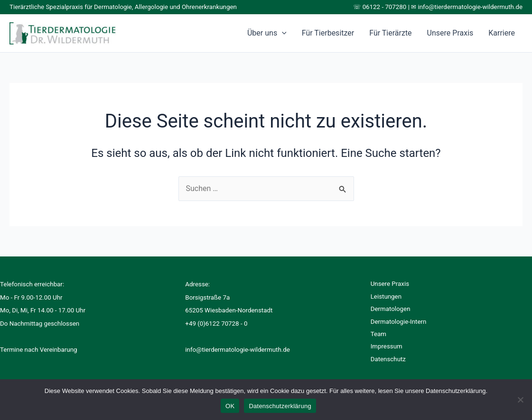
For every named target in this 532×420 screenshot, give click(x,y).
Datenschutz (388, 359)
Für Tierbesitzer (328, 33)
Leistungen (386, 297)
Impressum (387, 346)
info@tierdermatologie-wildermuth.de (471, 7)
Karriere (502, 33)
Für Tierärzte (390, 33)
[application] (282, 33)
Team (378, 334)
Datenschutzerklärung (280, 406)
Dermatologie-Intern (399, 322)
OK (230, 406)
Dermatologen (391, 309)
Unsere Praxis (450, 33)
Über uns (267, 33)
